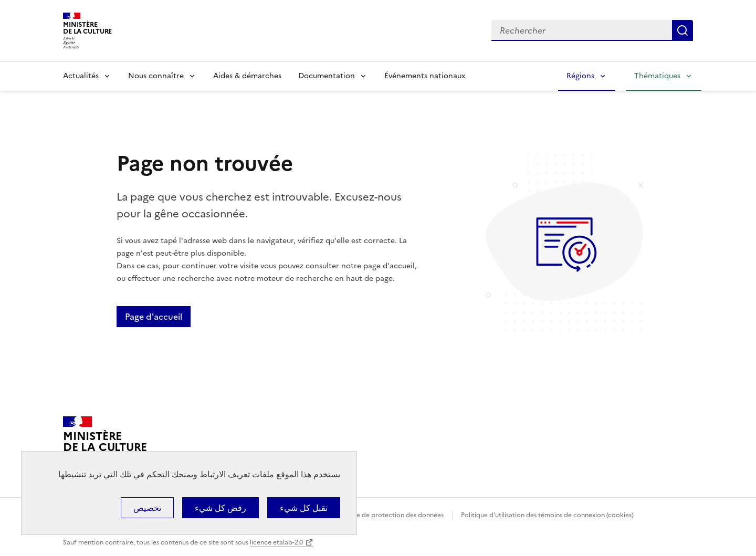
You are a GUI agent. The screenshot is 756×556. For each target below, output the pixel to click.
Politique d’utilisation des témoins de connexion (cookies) (547, 515)
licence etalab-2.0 (276, 542)
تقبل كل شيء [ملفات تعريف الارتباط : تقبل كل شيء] (304, 508)
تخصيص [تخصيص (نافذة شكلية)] (147, 508)
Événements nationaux (425, 76)
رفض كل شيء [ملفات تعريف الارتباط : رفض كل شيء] (220, 508)
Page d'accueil (154, 317)
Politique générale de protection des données (375, 515)
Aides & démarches (247, 76)
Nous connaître (156, 76)
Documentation (327, 76)
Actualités (81, 76)
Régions (580, 76)
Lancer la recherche (682, 30)
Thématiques (657, 76)
